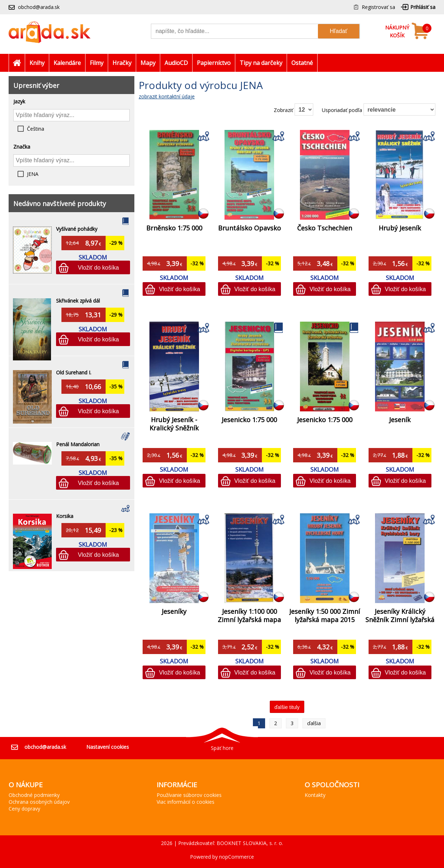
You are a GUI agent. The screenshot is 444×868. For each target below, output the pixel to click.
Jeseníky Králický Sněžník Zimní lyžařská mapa (400, 620)
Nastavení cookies (108, 747)
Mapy (148, 63)
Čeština (36, 129)
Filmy (97, 63)
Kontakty (315, 795)
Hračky (122, 63)
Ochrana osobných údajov (39, 802)
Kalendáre (67, 63)
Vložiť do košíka (98, 267)
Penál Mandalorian (78, 444)
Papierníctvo (214, 63)
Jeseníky (174, 611)
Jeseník (400, 420)
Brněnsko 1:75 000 (174, 228)
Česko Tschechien (325, 228)
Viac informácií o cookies (186, 802)
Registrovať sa (378, 7)
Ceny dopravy (24, 809)
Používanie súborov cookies (189, 795)
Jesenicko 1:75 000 (249, 420)
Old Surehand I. (74, 372)
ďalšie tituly (287, 707)
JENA (33, 174)
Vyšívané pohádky (77, 229)
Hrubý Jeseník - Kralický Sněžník (174, 424)
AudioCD (176, 63)
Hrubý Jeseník (400, 228)
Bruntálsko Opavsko (249, 228)
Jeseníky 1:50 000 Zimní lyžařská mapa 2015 (325, 615)
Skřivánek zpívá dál (78, 301)
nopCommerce (237, 857)
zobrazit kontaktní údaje (167, 96)
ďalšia (314, 723)
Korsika (65, 516)
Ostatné (302, 63)
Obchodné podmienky (34, 795)
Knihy (37, 63)
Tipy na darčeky (261, 63)
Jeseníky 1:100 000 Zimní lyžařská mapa (249, 615)
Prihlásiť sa (423, 7)
